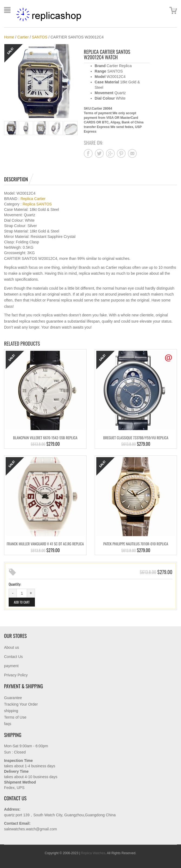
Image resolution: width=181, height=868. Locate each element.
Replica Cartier (33, 199)
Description (16, 179)
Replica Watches (93, 853)
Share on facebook (88, 153)
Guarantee (13, 698)
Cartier (23, 37)
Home (9, 37)
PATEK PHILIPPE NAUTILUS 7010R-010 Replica (136, 544)
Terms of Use (15, 717)
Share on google (110, 153)
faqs (8, 724)
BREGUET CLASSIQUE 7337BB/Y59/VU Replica (136, 438)
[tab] (19, 179)
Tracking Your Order (21, 704)
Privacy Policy (16, 675)
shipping (11, 711)
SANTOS (40, 37)
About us (11, 647)
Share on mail (132, 153)
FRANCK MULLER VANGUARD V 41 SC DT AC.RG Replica (45, 544)
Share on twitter (99, 153)
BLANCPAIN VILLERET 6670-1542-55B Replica (45, 438)
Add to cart (22, 602)
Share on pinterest (121, 153)
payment (11, 666)
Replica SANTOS (37, 204)
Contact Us (13, 657)
